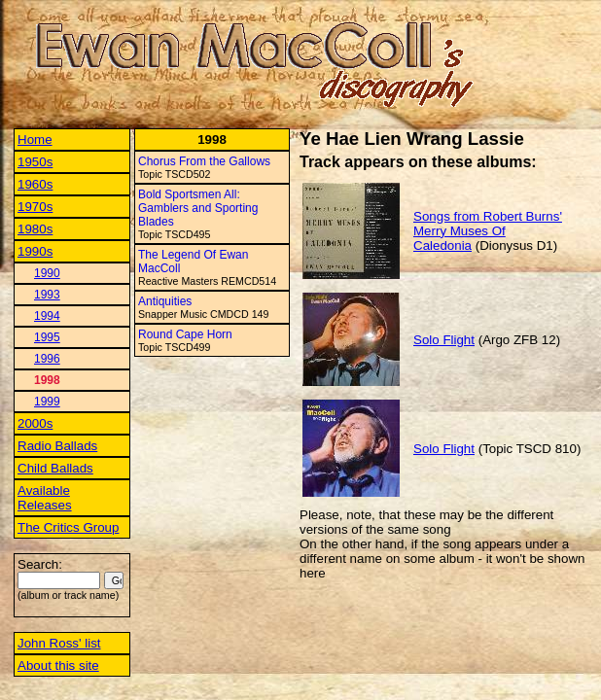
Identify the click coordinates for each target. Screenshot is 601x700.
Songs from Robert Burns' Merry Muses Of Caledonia (488, 231)
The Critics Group (68, 527)
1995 (47, 337)
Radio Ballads (57, 446)
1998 (47, 380)
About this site (58, 665)
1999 (47, 402)
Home (35, 140)
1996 (47, 359)
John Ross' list (59, 643)
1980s (35, 229)
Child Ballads (55, 468)
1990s (35, 251)
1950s (35, 162)
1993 (47, 295)
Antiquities (165, 301)
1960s (35, 184)
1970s (35, 207)
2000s (35, 423)
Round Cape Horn (185, 334)
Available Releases (45, 498)
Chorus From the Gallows (204, 161)
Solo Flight (444, 340)
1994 (47, 316)
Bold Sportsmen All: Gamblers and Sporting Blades (198, 208)
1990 (47, 273)
